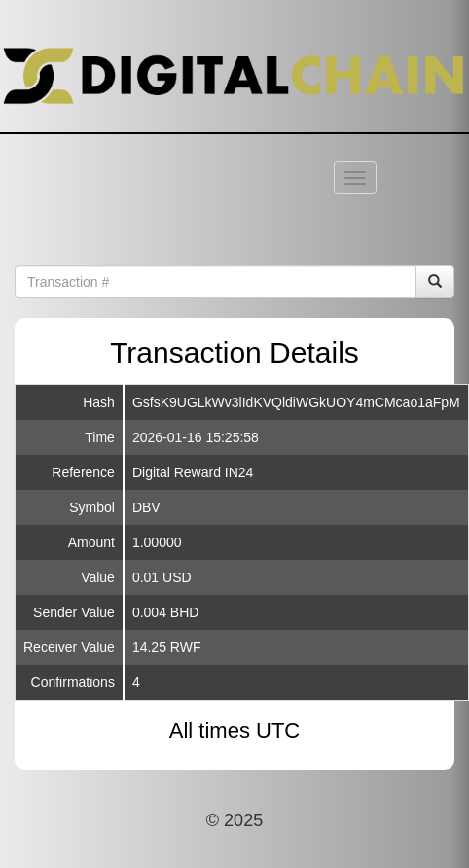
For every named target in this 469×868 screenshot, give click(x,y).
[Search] (435, 282)
